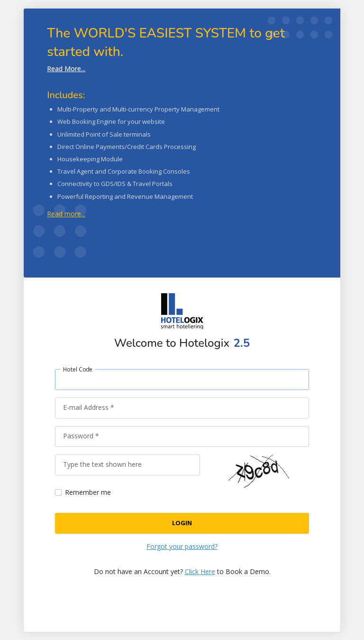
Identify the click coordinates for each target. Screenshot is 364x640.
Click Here (200, 571)
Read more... (66, 214)
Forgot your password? (182, 546)
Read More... (66, 69)
